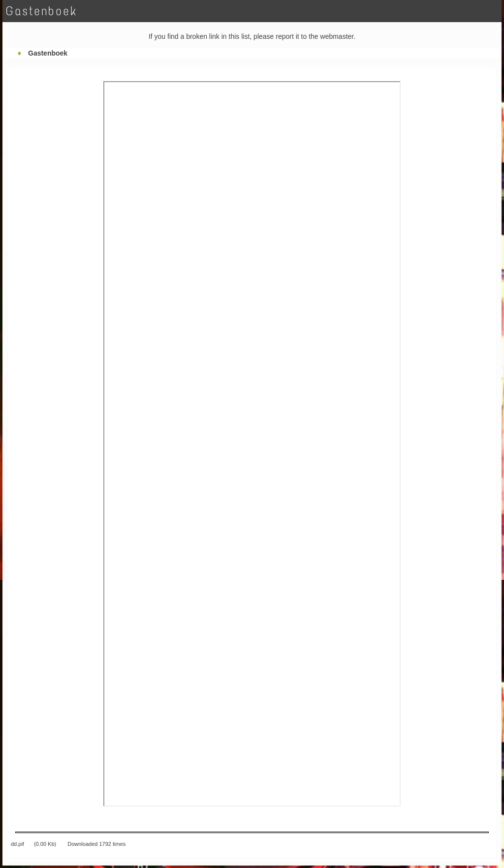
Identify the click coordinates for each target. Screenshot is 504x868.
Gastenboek (48, 53)
